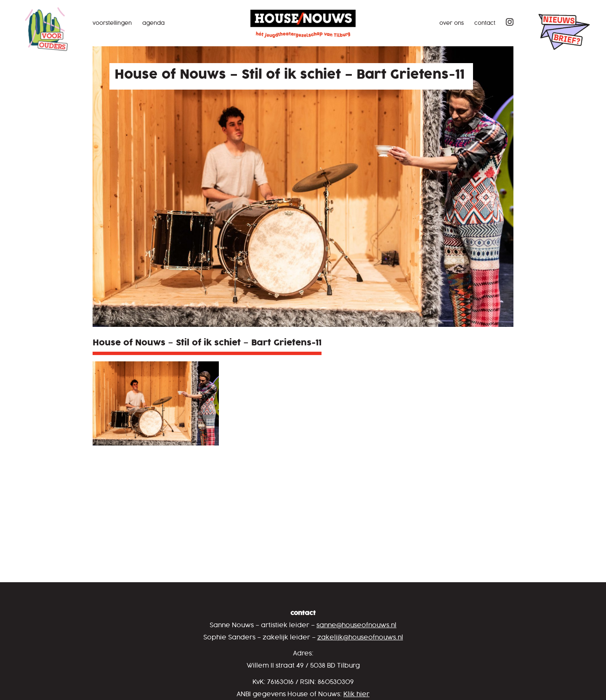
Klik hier (356, 694)
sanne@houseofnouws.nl (356, 625)
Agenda (153, 23)
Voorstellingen (112, 23)
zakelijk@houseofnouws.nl (360, 638)
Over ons (452, 23)
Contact (485, 23)
